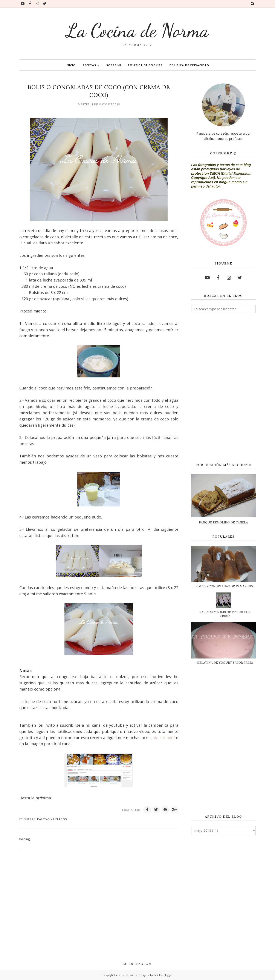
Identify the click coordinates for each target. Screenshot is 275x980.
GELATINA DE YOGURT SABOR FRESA (225, 663)
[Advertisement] (223, 388)
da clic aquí (165, 738)
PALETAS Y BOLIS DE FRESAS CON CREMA (225, 614)
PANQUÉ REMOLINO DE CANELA (223, 522)
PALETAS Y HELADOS (52, 819)
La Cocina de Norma (137, 30)
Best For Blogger (163, 975)
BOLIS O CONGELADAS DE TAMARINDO (225, 586)
